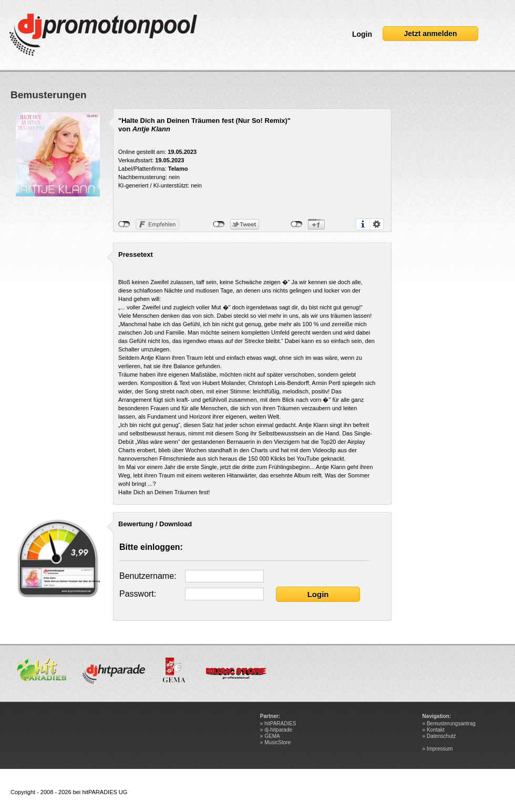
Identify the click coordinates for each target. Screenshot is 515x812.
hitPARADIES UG (105, 792)
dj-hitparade (278, 730)
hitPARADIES (280, 723)
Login (362, 34)
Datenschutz (441, 736)
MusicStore (277, 742)
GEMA (272, 736)
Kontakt (436, 730)
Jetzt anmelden (430, 34)
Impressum (440, 749)
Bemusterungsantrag (451, 723)
